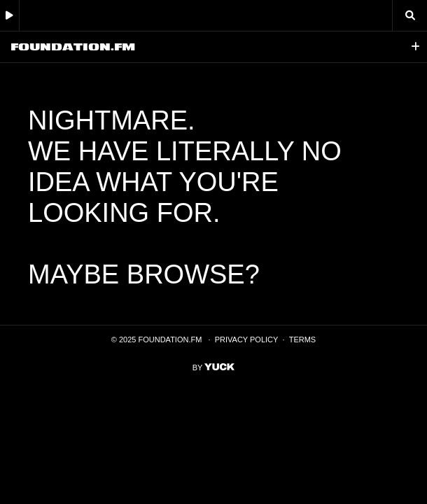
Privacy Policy (247, 339)
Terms (303, 339)
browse (186, 274)
